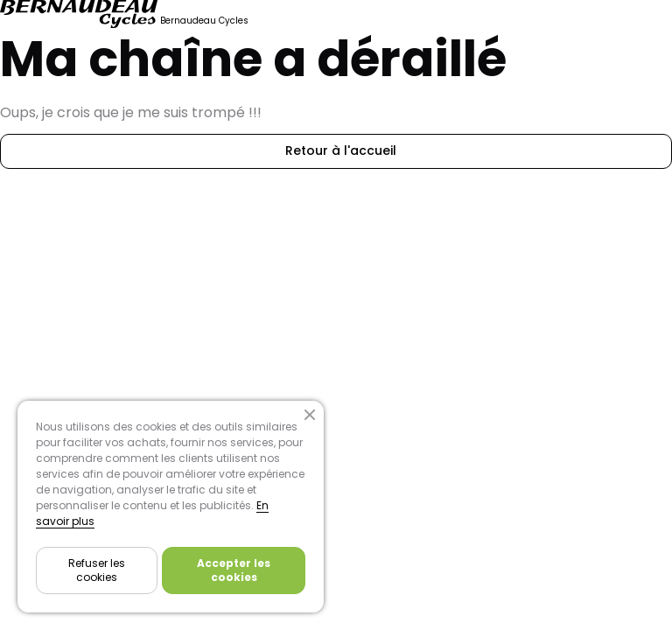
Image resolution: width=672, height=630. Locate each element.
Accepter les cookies (234, 570)
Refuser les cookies (97, 570)
